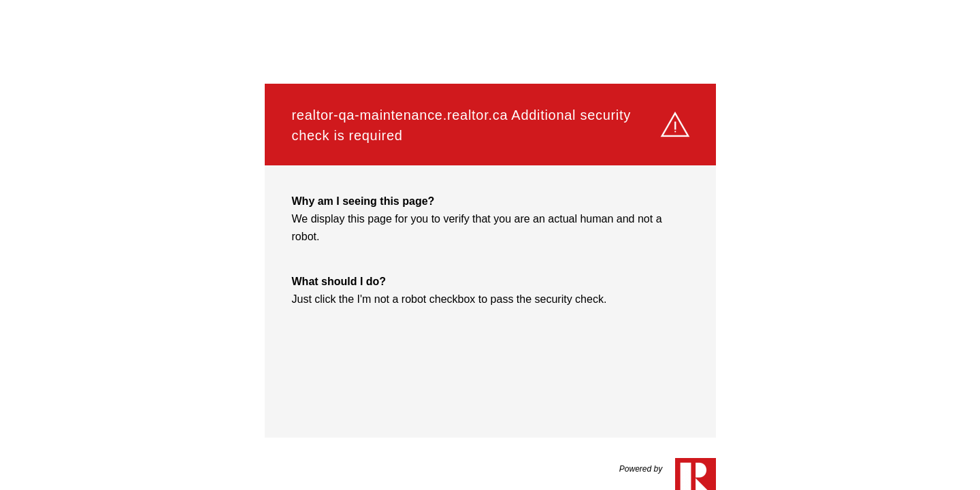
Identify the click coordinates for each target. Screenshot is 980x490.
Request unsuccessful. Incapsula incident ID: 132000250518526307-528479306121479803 (490, 245)
